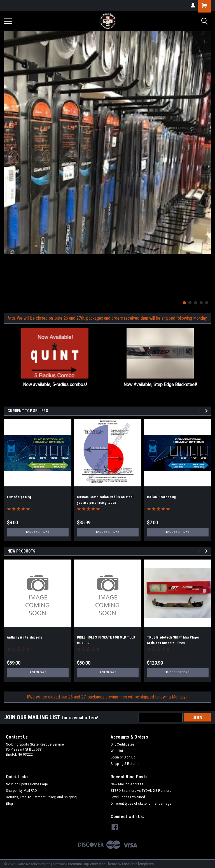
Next (207, 411)
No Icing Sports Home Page (27, 784)
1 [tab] (184, 303)
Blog (9, 804)
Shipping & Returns (125, 764)
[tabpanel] (107, 143)
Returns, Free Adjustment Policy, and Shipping (41, 797)
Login (115, 757)
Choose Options (38, 532)
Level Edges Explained (128, 797)
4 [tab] (201, 303)
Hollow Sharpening (161, 497)
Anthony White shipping (25, 637)
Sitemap (59, 862)
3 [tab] (196, 303)
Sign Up (129, 757)
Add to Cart (38, 672)
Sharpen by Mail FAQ (21, 791)
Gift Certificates (123, 744)
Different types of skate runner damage (141, 804)
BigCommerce (94, 862)
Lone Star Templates (138, 862)
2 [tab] (190, 303)
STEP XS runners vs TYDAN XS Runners (141, 791)
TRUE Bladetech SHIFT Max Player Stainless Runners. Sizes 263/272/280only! (173, 643)
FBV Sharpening (19, 497)
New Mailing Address (127, 784)
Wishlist (117, 751)
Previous (199, 411)
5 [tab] (207, 303)
